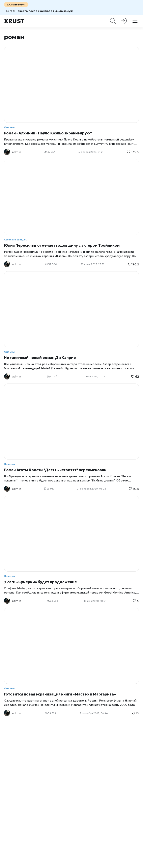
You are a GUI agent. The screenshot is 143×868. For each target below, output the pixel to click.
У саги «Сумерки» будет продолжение (40, 582)
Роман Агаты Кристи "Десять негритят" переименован (55, 470)
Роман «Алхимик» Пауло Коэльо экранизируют (48, 133)
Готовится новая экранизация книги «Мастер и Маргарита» (60, 694)
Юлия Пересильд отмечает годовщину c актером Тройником (62, 245)
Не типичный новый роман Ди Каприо (40, 358)
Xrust (14, 21)
